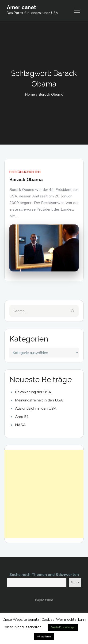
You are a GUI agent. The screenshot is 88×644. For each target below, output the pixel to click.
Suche (75, 582)
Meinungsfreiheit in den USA (39, 400)
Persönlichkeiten (25, 172)
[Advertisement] (44, 494)
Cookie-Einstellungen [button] (63, 627)
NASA (20, 425)
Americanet (21, 7)
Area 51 (22, 416)
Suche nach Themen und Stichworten (44, 574)
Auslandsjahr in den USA (36, 408)
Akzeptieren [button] (44, 636)
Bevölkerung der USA (33, 392)
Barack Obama (26, 180)
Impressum (44, 600)
